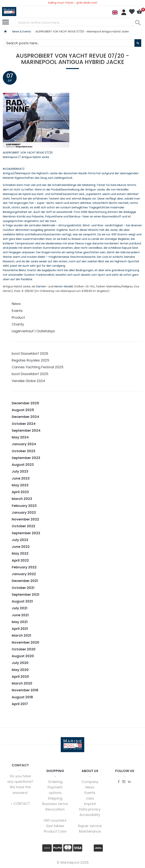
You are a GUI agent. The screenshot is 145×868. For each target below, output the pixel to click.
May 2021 (20, 622)
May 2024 (20, 437)
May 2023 (20, 485)
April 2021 (20, 629)
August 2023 (23, 465)
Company (90, 782)
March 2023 (22, 499)
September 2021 (25, 594)
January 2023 (24, 512)
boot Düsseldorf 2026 (30, 353)
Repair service (90, 826)
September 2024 (26, 430)
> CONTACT (20, 804)
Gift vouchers (55, 820)
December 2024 (25, 417)
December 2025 (25, 403)
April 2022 (20, 560)
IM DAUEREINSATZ (14, 169)
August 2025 (23, 410)
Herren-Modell (63, 286)
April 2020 (20, 677)
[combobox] (74, 22)
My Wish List (132, 12)
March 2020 (22, 683)
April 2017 (20, 704)
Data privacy (90, 809)
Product (18, 317)
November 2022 (25, 519)
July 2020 (20, 663)
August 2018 (22, 697)
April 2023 (20, 492)
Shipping (55, 798)
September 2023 (26, 458)
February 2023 (24, 506)
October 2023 (24, 451)
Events (17, 311)
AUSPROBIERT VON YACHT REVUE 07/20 (28, 153)
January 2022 (24, 574)
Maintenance (90, 831)
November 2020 (25, 642)
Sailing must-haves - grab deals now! (73, 3)
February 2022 (24, 567)
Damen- (42, 286)
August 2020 (23, 656)
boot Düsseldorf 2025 (30, 374)
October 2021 (23, 588)
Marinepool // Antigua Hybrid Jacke (26, 157)
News (16, 304)
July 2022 (20, 540)
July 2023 (20, 471)
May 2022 (20, 553)
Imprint (90, 804)
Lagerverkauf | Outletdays (33, 331)
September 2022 (26, 533)
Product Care (55, 831)
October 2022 (24, 526)
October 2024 (24, 424)
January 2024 (24, 444)
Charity (18, 324)
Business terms (55, 804)
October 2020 (24, 649)
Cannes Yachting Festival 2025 (38, 367)
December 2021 (25, 581)
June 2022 (21, 547)
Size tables (55, 826)
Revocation (55, 809)
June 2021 (20, 615)
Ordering (55, 782)
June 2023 (21, 478)
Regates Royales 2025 (30, 360)
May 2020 (20, 670)
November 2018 (25, 690)
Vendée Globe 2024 (28, 381)
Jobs (90, 798)
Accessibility (90, 815)
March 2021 (21, 635)
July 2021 (20, 608)
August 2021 (22, 601)
